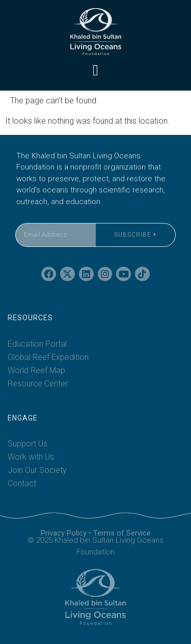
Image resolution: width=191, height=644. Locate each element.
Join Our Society (37, 470)
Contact (22, 483)
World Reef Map (36, 370)
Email (25, 217)
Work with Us (31, 457)
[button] (96, 70)
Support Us (28, 444)
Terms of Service (122, 533)
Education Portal (37, 344)
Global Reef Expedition (48, 357)
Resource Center (38, 384)
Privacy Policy (64, 533)
